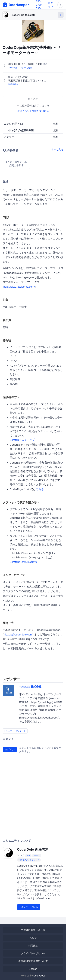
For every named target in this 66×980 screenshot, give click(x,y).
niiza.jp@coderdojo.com (18, 634)
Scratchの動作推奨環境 (23, 562)
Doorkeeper (40, 976)
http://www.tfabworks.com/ (19, 287)
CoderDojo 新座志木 (23, 15)
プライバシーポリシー (33, 953)
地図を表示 (13, 84)
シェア (8, 731)
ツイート (21, 731)
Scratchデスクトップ (22, 440)
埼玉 (29, 856)
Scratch (37, 856)
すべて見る (57, 150)
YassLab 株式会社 (30, 687)
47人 (20, 856)
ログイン (10, 750)
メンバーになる (29, 907)
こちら (40, 489)
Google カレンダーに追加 (20, 68)
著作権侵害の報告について (33, 961)
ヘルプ (33, 938)
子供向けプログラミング (29, 860)
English (33, 969)
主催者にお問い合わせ (33, 930)
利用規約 (33, 946)
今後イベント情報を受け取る (33, 111)
